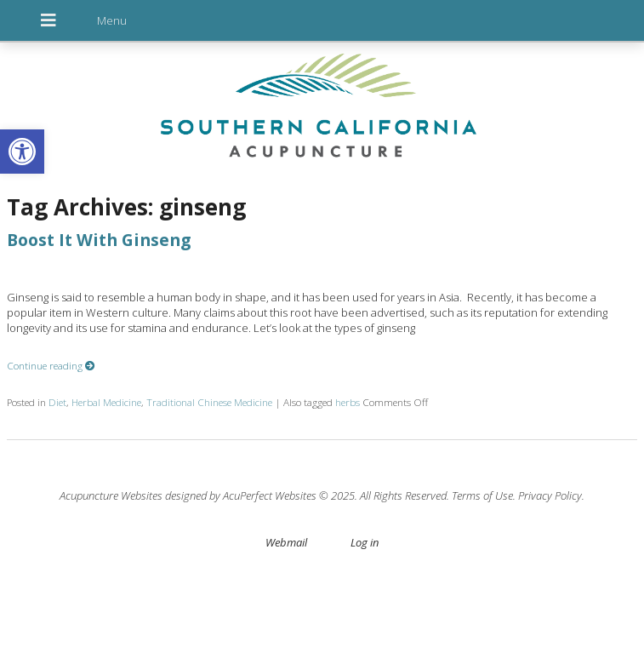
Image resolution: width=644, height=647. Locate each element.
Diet (57, 402)
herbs (348, 402)
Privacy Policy (550, 495)
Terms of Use (482, 495)
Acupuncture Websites (111, 495)
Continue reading (51, 365)
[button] (22, 152)
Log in (365, 542)
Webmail (286, 542)
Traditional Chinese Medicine (209, 402)
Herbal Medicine (106, 402)
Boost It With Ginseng (99, 240)
